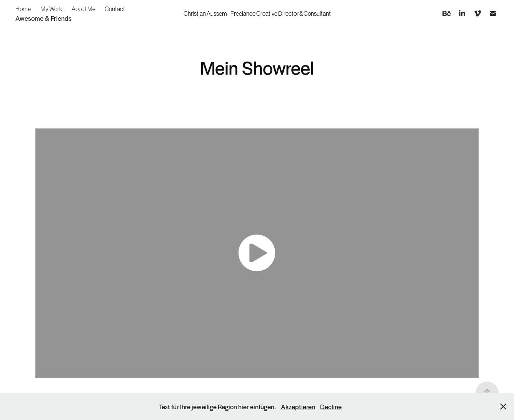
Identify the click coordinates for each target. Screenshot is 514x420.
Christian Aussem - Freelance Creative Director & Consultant (257, 13)
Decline (331, 407)
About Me (83, 9)
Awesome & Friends (43, 18)
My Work (51, 9)
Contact (115, 9)
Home (23, 9)
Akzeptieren (298, 407)
